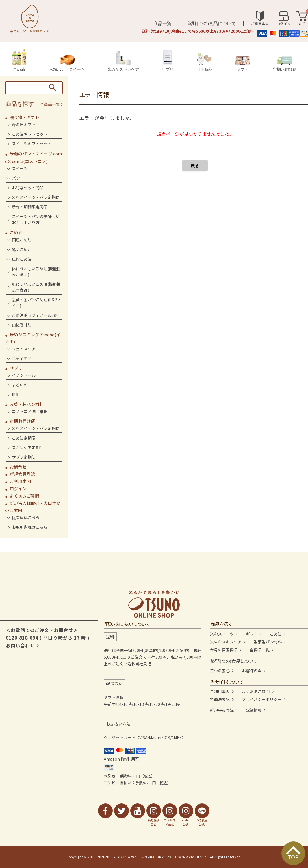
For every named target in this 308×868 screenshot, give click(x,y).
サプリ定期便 (24, 457)
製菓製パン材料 (268, 642)
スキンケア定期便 (28, 447)
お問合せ (18, 467)
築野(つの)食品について (212, 24)
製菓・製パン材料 (27, 404)
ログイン (18, 488)
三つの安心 (220, 671)
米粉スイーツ (222, 634)
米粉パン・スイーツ (67, 63)
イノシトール (24, 375)
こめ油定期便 (24, 438)
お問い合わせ (20, 645)
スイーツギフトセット (32, 144)
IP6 (15, 394)
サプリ (168, 61)
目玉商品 (204, 62)
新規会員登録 (22, 474)
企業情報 (254, 710)
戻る (195, 165)
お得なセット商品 (28, 188)
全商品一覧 (50, 105)
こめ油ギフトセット (30, 134)
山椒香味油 (22, 325)
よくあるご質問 (24, 496)
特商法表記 (220, 699)
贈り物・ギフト (24, 117)
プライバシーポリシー (262, 699)
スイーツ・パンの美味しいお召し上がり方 (36, 219)
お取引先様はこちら (30, 527)
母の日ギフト (24, 124)
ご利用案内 (20, 481)
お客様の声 (252, 671)
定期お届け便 (285, 64)
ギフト (243, 64)
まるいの (20, 385)
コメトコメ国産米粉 (30, 411)
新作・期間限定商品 (30, 207)
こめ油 (19, 61)
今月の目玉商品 (224, 650)
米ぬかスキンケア (123, 61)
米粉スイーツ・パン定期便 (36, 197)
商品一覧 (162, 24)
